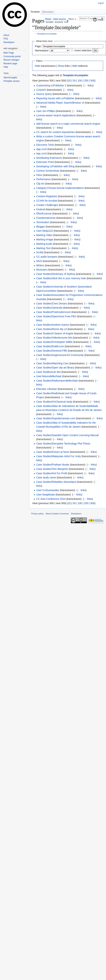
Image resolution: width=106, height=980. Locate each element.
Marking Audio (44, 244)
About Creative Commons (57, 514)
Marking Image (45, 239)
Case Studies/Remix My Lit (51, 329)
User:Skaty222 (44, 231)
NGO (39, 261)
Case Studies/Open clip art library (55, 368)
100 (80, 81)
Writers (40, 265)
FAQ (6, 39)
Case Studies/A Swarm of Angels (55, 333)
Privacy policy (37, 514)
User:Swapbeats (45, 495)
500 (92, 81)
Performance (43, 179)
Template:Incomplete (47, 34)
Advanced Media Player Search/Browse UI (60, 103)
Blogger (40, 227)
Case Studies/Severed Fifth (52, 351)
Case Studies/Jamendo (49, 308)
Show (61, 66)
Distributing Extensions (49, 158)
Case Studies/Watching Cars (52, 363)
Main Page (9, 53)
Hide (37, 66)
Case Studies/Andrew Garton (53, 325)
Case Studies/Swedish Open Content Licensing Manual (67, 435)
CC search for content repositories (55, 132)
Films (39, 175)
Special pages (10, 77)
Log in (101, 3)
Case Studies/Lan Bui (48, 372)
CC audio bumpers (47, 257)
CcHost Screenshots (48, 171)
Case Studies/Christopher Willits (54, 342)
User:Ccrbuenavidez (48, 490)
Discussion (48, 12)
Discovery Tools (45, 145)
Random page (10, 63)
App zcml (41, 153)
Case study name (46, 477)
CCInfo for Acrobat (47, 201)
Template (35, 12)
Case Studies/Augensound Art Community (60, 355)
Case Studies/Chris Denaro (52, 304)
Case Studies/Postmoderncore (53, 312)
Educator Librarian (46, 389)
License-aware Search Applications (56, 115)
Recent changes (11, 60)
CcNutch (41, 90)
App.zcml (41, 149)
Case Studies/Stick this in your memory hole (61, 278)
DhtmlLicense (44, 214)
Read (48, 19)
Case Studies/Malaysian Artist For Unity (58, 456)
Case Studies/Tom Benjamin (52, 469)
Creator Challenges (47, 205)
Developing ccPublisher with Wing (55, 166)
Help (100, 20)
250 (86, 81)
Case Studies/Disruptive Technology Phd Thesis (63, 444)
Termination (43, 222)
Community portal (12, 56)
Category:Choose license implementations (60, 188)
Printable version (12, 81)
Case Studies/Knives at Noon (53, 452)
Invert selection (83, 50)
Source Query (44, 94)
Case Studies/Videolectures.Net (54, 338)
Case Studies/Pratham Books (53, 465)
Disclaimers (76, 514)
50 (74, 81)
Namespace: (42, 50)
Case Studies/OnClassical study (54, 402)
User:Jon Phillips (46, 111)
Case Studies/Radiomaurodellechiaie (57, 381)
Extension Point (45, 162)
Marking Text (43, 248)
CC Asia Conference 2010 (51, 499)
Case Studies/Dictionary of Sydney (56, 274)
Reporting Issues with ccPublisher (55, 98)
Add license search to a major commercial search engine (68, 124)
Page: (38, 46)
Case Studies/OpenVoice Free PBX (56, 316)
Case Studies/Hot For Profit (52, 473)
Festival (40, 209)
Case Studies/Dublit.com (50, 346)
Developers (9, 42)
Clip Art (40, 184)
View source (59, 19)
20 (69, 81)
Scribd (40, 252)
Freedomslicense (46, 218)
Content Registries (47, 196)
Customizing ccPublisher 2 (51, 85)
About (6, 35)
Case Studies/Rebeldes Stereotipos (56, 482)
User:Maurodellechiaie (49, 376)
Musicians (42, 270)
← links (89, 85)
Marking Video (44, 235)
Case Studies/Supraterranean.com (56, 418)
